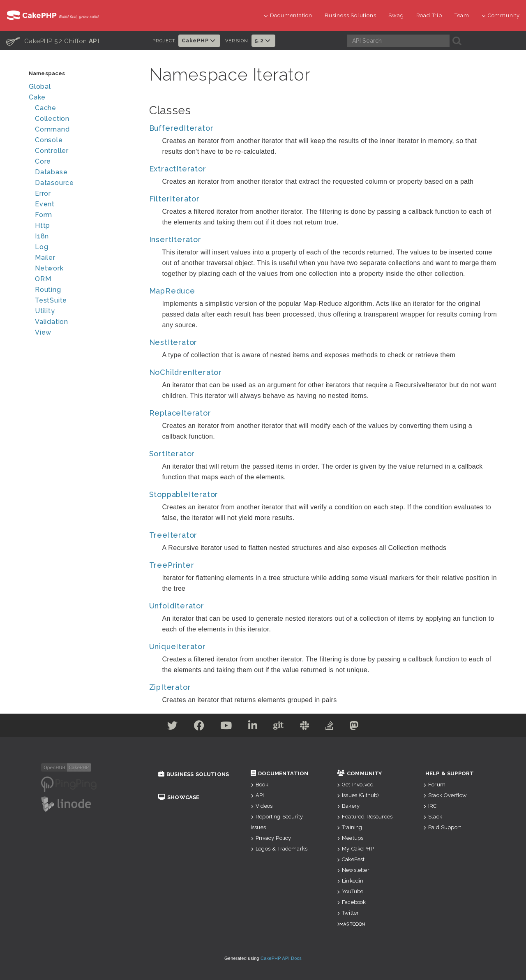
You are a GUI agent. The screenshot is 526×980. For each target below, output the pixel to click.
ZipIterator (170, 687)
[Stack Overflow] (332, 727)
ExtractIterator (178, 169)
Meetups (350, 838)
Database (51, 172)
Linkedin (350, 881)
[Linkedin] (253, 727)
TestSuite (51, 300)
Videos (262, 806)
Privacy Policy (271, 838)
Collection (52, 119)
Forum (434, 785)
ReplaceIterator (180, 413)
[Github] (279, 727)
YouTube (350, 891)
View (43, 332)
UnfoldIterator (177, 606)
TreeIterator (173, 535)
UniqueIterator (178, 646)
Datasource (54, 183)
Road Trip (429, 15)
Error (43, 193)
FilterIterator (174, 199)
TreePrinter (172, 565)
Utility (45, 311)
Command (52, 129)
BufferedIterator (181, 128)
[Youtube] (225, 727)
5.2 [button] (263, 40)
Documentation (288, 15)
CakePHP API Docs (281, 958)
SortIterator (172, 454)
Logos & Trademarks (279, 849)
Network (49, 268)
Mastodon (352, 924)
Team (462, 15)
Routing (48, 290)
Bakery (348, 806)
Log (42, 247)
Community (501, 15)
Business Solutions (350, 15)
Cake (37, 97)
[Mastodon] (357, 727)
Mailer (45, 258)
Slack (433, 817)
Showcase (179, 797)
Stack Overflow (445, 795)
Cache (46, 108)
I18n (42, 236)
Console (49, 140)
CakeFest (351, 859)
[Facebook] (197, 727)
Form (44, 215)
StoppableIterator (184, 494)
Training (350, 827)
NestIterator (173, 342)
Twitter (348, 913)
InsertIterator (175, 239)
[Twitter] (170, 727)
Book (260, 785)
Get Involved (355, 785)
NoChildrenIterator (186, 372)
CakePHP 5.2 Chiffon (53, 41)
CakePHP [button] (199, 40)
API (257, 795)
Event (45, 204)
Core (43, 161)
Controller (52, 151)
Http (43, 225)
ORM (43, 279)
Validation (52, 322)
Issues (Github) (358, 795)
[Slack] (306, 727)
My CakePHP (355, 849)
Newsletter (353, 870)
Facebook (351, 902)
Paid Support (442, 827)
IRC (430, 806)
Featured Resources (365, 817)
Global (40, 87)
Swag (396, 15)
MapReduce (172, 291)
